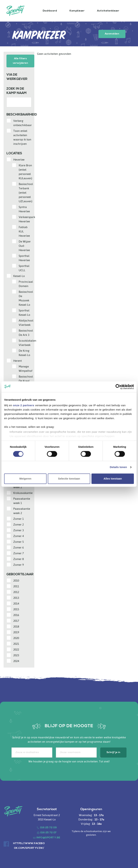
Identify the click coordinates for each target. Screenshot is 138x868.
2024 (16, 661)
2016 (16, 615)
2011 (16, 586)
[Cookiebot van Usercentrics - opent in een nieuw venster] (118, 387)
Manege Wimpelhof (26, 368)
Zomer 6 (19, 547)
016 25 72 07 (48, 832)
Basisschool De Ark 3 (26, 332)
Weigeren (25, 479)
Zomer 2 (19, 524)
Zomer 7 (19, 553)
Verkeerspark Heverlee (27, 219)
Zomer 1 (19, 518)
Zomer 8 (19, 559)
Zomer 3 (19, 530)
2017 (16, 620)
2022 (16, 649)
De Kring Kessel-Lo (24, 352)
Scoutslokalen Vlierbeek (27, 342)
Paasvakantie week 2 (22, 510)
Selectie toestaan (69, 479)
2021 (16, 643)
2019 (16, 632)
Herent (18, 360)
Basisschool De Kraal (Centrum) (26, 380)
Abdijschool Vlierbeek (26, 322)
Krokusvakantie (23, 492)
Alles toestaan (113, 479)
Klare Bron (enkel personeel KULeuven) (25, 171)
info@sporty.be (48, 837)
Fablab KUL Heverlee (24, 231)
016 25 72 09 (48, 827)
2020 (16, 638)
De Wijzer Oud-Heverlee (25, 245)
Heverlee (19, 159)
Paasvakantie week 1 (22, 500)
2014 (16, 603)
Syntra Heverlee (24, 209)
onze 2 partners (24, 405)
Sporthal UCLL (24, 268)
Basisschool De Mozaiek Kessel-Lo (26, 298)
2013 (16, 597)
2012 (16, 592)
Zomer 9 (19, 564)
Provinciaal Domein (26, 283)
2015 (16, 609)
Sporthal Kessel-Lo (24, 312)
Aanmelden (112, 34)
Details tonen (118, 467)
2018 (16, 626)
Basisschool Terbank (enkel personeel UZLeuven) (26, 192)
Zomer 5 (19, 541)
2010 (16, 580)
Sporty (15, 11)
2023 (16, 655)
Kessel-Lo (19, 276)
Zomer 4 (19, 536)
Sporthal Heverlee (24, 258)
